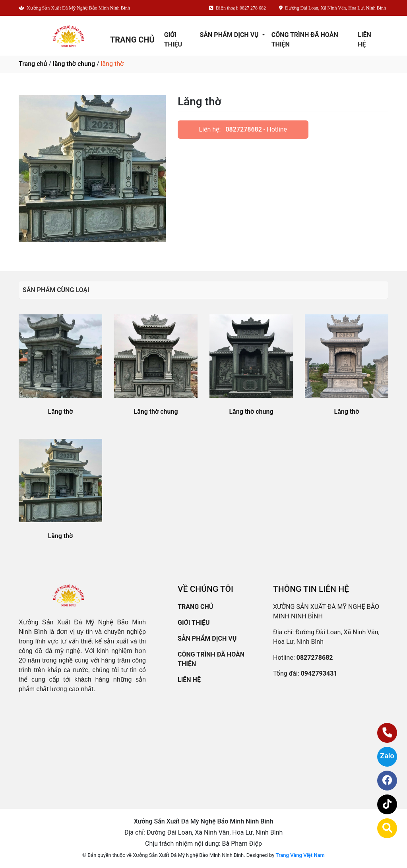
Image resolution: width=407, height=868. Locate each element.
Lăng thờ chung (156, 412)
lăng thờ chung (74, 64)
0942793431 (319, 673)
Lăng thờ (61, 412)
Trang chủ (33, 64)
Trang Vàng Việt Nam (300, 855)
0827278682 (243, 129)
